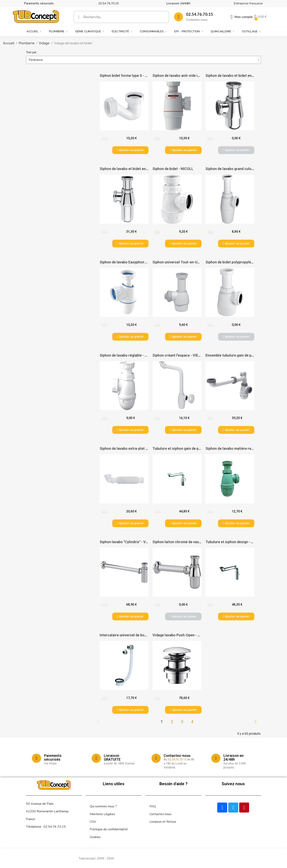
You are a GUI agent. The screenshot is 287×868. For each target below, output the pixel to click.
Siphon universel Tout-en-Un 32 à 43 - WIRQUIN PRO (195, 262)
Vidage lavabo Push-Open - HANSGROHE (186, 635)
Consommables (153, 32)
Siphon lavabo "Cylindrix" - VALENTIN (130, 542)
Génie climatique (90, 32)
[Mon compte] (242, 17)
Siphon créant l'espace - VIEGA (178, 355)
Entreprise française (248, 3)
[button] (130, 150)
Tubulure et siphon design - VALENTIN (237, 542)
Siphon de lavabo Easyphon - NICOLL (130, 262)
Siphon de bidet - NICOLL (173, 169)
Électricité (122, 32)
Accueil (34, 32)
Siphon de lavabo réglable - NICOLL (128, 355)
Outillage (251, 32)
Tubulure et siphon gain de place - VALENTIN (189, 448)
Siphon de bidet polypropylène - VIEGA (237, 262)
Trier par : (32, 52)
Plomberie (58, 32)
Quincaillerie (222, 32)
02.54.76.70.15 (109, 3)
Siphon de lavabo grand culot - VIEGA (236, 169)
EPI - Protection (188, 32)
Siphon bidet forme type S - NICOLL (129, 76)
